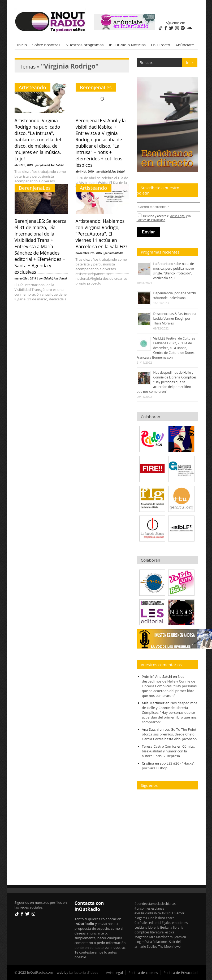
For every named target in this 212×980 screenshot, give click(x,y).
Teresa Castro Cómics (159, 746)
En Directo (161, 45)
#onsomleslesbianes (149, 908)
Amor (180, 913)
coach (170, 918)
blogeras (141, 918)
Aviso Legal (178, 216)
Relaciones (161, 942)
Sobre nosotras (46, 45)
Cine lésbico (156, 918)
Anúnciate (185, 45)
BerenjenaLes (96, 87)
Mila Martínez (159, 937)
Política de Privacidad (151, 220)
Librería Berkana (160, 927)
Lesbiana (141, 927)
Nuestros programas (85, 45)
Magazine (141, 937)
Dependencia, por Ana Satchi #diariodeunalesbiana (175, 295)
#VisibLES (168, 913)
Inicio (22, 45)
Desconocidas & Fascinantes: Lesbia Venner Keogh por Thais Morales (175, 319)
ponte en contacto (89, 947)
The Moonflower (170, 946)
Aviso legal (115, 973)
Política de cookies (143, 973)
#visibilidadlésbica (148, 913)
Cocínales (141, 923)
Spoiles (152, 946)
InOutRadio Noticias (127, 45)
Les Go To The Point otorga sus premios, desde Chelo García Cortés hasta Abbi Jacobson (169, 734)
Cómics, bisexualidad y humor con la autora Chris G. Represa (168, 751)
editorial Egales (160, 923)
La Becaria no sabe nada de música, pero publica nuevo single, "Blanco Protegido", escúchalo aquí (174, 271)
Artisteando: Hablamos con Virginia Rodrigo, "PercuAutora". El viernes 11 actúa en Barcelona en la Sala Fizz (102, 234)
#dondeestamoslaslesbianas (155, 904)
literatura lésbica (162, 932)
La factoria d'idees (84, 972)
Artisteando (33, 87)
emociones (180, 923)
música (147, 942)
